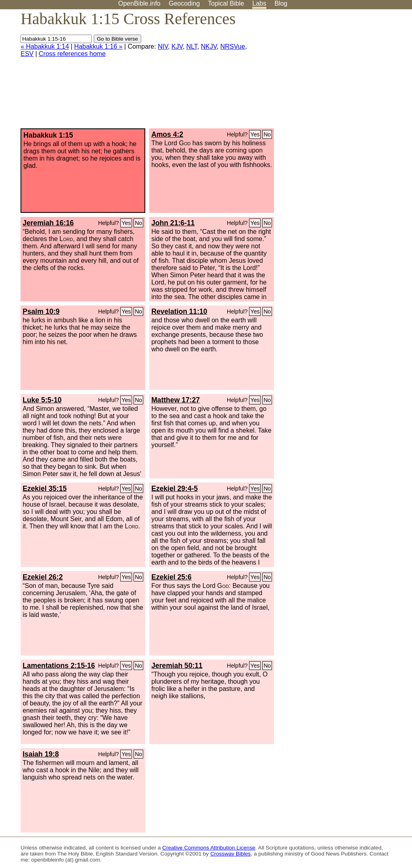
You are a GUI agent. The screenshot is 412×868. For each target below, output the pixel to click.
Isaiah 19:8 (41, 754)
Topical (226, 3)
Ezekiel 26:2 (43, 577)
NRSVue (233, 46)
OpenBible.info (139, 3)
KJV (177, 46)
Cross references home (72, 54)
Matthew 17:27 (175, 400)
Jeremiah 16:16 (48, 223)
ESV (27, 54)
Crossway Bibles (231, 854)
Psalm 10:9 (41, 311)
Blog (281, 3)
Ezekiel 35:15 (45, 489)
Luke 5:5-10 (42, 400)
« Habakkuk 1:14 (45, 46)
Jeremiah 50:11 (177, 666)
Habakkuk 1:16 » (98, 46)
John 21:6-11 (173, 223)
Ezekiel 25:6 (171, 577)
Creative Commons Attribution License (209, 848)
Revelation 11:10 (179, 311)
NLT (192, 46)
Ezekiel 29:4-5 (174, 489)
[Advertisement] (331, 72)
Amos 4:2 (167, 134)
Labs (259, 3)
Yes (255, 134)
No (267, 134)
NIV (163, 46)
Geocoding (184, 3)
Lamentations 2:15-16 (59, 666)
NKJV (209, 46)
